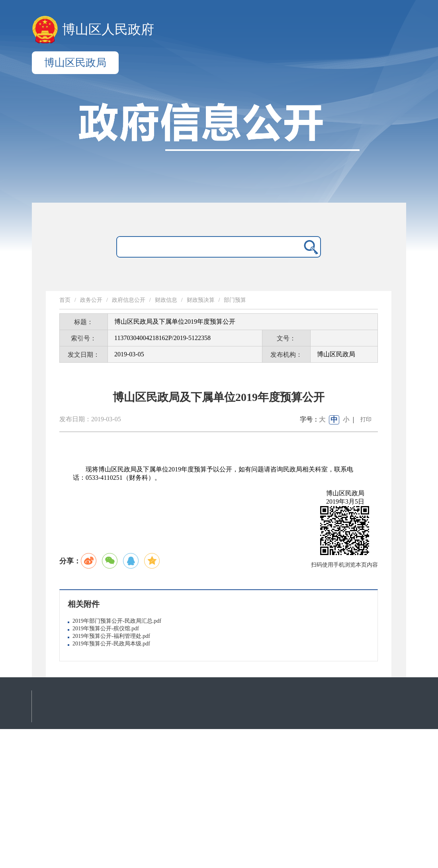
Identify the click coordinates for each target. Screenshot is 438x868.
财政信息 (166, 300)
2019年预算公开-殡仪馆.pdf (106, 629)
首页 (65, 300)
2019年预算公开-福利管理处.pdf (111, 636)
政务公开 (91, 300)
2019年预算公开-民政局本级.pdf (111, 644)
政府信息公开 (129, 300)
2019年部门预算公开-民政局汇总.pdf (117, 621)
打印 (366, 419)
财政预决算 (201, 300)
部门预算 (235, 300)
